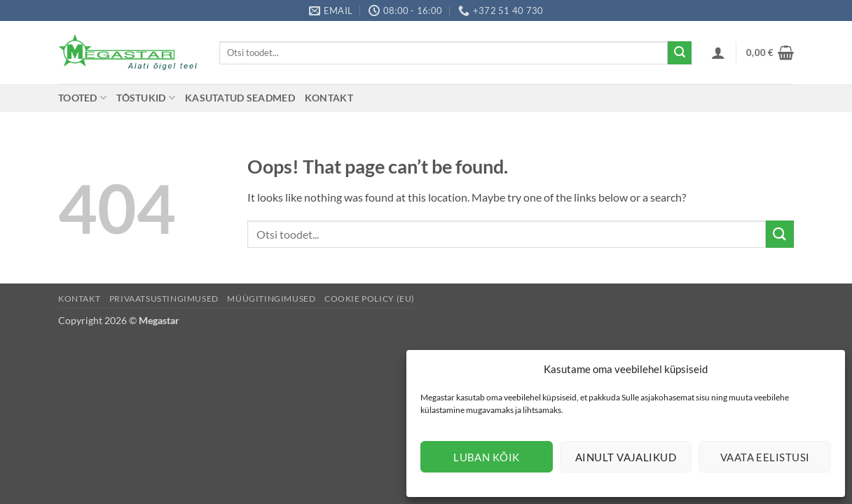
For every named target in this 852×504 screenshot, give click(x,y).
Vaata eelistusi (765, 457)
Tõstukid (146, 98)
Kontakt (329, 98)
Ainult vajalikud (626, 457)
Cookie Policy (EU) (370, 299)
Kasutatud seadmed (240, 98)
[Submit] (680, 53)
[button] (718, 52)
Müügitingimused (271, 299)
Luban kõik (487, 457)
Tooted (82, 98)
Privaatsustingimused (164, 299)
